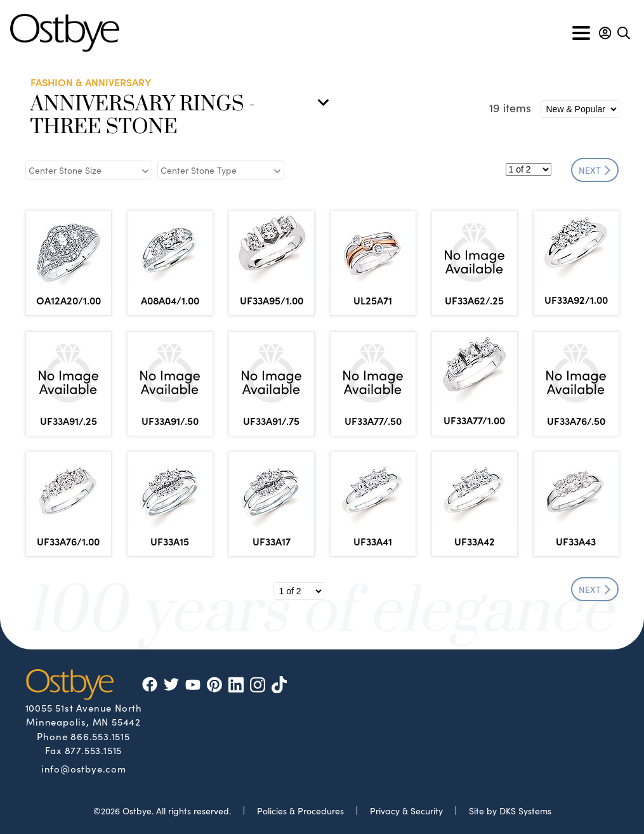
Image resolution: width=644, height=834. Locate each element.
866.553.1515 (100, 736)
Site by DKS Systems (510, 811)
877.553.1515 (94, 750)
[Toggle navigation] (581, 33)
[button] (605, 33)
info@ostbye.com (84, 768)
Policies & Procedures (300, 811)
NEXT (595, 170)
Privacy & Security (406, 811)
